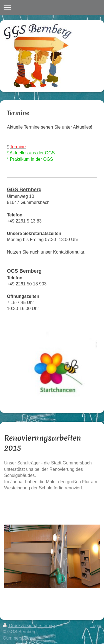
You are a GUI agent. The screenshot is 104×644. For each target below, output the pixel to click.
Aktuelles (82, 127)
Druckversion (19, 626)
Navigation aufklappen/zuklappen (52, 7)
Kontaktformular (69, 252)
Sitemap (47, 626)
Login (96, 626)
